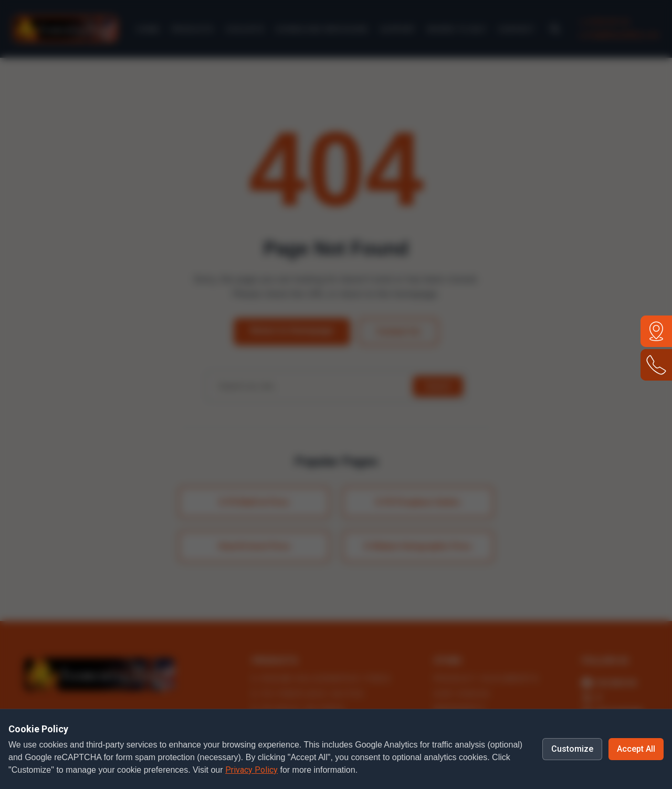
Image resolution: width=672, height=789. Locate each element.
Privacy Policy (251, 770)
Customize (572, 749)
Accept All (636, 749)
